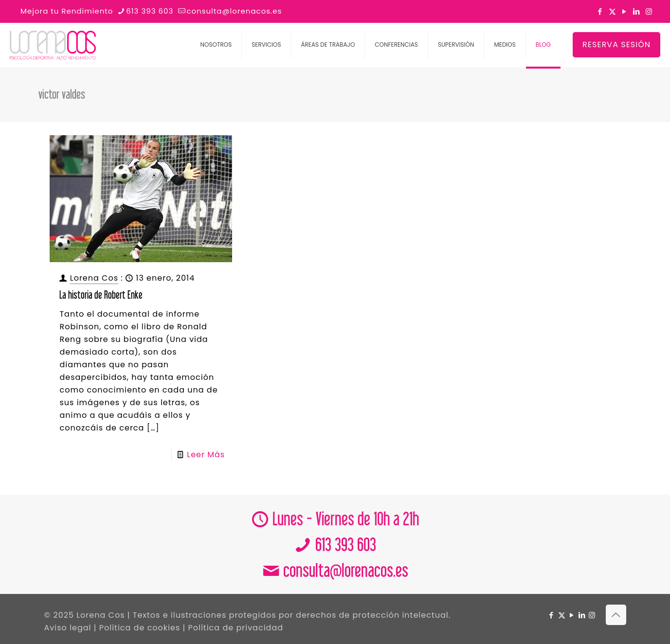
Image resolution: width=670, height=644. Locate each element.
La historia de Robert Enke (101, 295)
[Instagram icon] (649, 11)
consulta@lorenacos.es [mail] (234, 11)
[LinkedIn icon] (637, 11)
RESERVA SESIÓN (616, 45)
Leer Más (206, 455)
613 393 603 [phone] (150, 11)
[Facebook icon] (600, 11)
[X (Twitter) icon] (612, 11)
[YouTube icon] (625, 11)
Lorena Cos (94, 278)
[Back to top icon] (616, 615)
